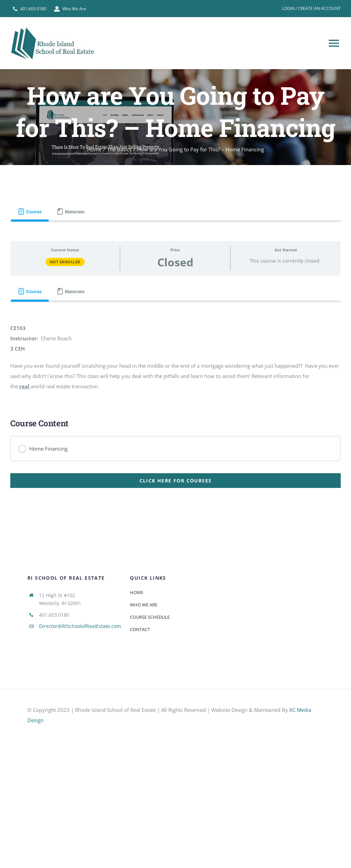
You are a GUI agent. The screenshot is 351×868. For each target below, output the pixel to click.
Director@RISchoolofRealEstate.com (80, 626)
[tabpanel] (175, 362)
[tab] (30, 212)
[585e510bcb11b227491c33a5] (79, 733)
